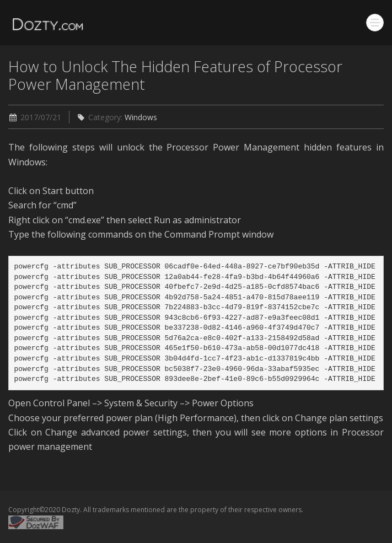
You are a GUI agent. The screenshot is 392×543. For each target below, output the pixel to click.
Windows (141, 117)
